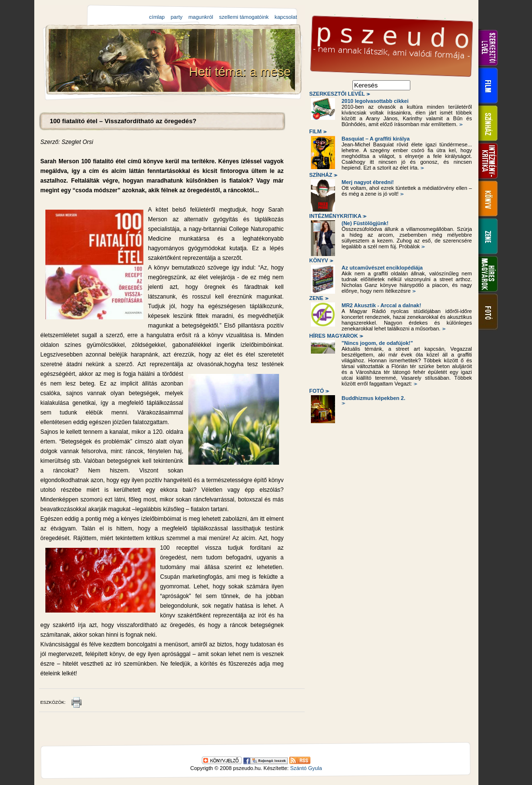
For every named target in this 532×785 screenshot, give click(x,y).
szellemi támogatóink (244, 17)
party (176, 17)
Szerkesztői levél (339, 94)
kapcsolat (286, 17)
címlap (157, 17)
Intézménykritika (337, 216)
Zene (318, 298)
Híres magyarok (336, 336)
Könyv (321, 260)
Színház (323, 175)
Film (317, 131)
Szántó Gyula (306, 768)
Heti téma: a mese (241, 71)
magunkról (201, 17)
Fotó (319, 391)
